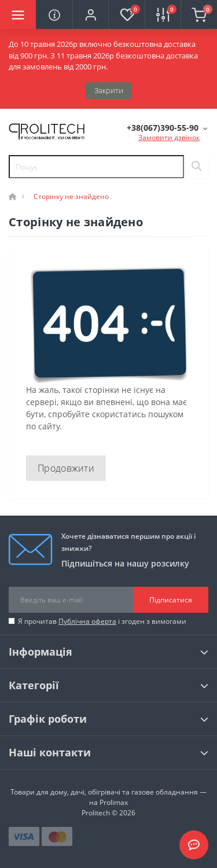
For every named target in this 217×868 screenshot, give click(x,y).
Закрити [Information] (109, 90)
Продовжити (66, 468)
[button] (90, 14)
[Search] (196, 167)
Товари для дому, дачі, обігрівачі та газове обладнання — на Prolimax (108, 797)
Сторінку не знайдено (71, 196)
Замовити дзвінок (169, 137)
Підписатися (171, 600)
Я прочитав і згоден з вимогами (102, 621)
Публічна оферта (87, 621)
